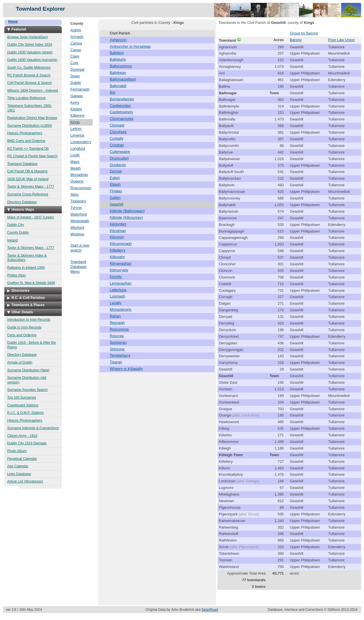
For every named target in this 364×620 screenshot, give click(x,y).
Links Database (19, 474)
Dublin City (16, 225)
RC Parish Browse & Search (29, 75)
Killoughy (117, 257)
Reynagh (117, 323)
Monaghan (79, 175)
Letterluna (118, 290)
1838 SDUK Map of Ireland (28, 179)
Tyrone (76, 208)
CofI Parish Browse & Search (29, 83)
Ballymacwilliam (123, 79)
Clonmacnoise (122, 119)
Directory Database (22, 202)
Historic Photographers (25, 133)
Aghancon (118, 40)
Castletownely (121, 112)
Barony (296, 40)
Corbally (117, 138)
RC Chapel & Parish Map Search (32, 156)
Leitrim (76, 129)
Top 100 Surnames (22, 398)
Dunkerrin (118, 165)
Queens (77, 181)
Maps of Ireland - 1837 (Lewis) (30, 217)
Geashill (116, 204)
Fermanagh (80, 89)
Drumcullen (119, 158)
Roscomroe (119, 329)
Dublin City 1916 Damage (27, 443)
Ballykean (118, 73)
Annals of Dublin (20, 362)
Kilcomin (117, 237)
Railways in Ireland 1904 (26, 268)
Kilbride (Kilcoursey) (126, 217)
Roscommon (81, 188)
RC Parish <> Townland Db (28, 149)
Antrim (76, 30)
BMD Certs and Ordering (26, 141)
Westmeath (80, 221)
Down (75, 76)
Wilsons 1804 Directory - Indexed (33, 91)
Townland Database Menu (78, 267)
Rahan (115, 316)
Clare (75, 56)
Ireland (12, 240)
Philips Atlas (17, 275)
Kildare (76, 109)
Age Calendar (18, 466)
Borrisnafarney (122, 99)
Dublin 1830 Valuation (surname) (32, 60)
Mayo (75, 162)
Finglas (116, 191)
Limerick (77, 135)
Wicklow (77, 234)
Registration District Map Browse (32, 118)
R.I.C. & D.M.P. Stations (25, 413)
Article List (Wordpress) (25, 481)
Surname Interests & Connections (33, 428)
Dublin (76, 83)
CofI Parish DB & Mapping (27, 171)
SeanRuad (210, 610)
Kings (75, 122)
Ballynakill (118, 86)
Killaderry (118, 250)
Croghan (117, 145)
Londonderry (81, 142)
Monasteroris (121, 309)
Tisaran (116, 362)
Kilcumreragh (121, 244)
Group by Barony (304, 33)
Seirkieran (118, 342)
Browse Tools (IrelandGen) (28, 37)
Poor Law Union (341, 40)
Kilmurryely (119, 270)
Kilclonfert (118, 224)
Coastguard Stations (23, 405)
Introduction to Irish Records (29, 320)
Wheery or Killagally (126, 369)
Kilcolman (118, 231)
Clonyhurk (118, 132)
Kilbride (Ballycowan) (127, 211)
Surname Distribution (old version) (27, 380)
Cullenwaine (120, 152)
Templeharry (120, 355)
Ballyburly (118, 59)
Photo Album (17, 451)
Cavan (76, 50)
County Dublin (18, 233)
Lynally (115, 303)
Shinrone (117, 349)
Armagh (77, 37)
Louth (75, 155)
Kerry (75, 102)
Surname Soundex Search (27, 390)
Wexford (77, 228)
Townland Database (22, 164)
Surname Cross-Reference (28, 194)
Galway (77, 96)
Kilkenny (77, 115)
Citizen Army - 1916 (22, 436)
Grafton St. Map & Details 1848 (31, 283)
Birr (113, 92)
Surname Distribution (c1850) (30, 126)
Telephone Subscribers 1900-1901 (30, 108)
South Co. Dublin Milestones (29, 68)
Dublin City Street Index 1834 (30, 45)
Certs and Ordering (22, 335)
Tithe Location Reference (26, 98)
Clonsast (117, 125)
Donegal (77, 69)
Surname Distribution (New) (28, 370)
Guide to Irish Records (24, 327)
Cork (74, 63)
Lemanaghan (121, 283)
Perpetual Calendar (22, 459)
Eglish (115, 178)
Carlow (76, 43)
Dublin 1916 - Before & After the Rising (31, 345)
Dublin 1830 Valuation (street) (30, 52)
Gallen (115, 198)
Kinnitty (116, 277)
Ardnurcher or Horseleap (130, 46)
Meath (76, 168)
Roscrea (117, 336)
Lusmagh (117, 296)
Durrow (116, 171)
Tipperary (78, 201)
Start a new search (80, 248)
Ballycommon (121, 66)
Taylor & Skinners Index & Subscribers (27, 258)
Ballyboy (117, 53)
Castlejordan (120, 106)
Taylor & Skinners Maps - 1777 (31, 187)
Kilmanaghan (121, 263)
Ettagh (115, 184)
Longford (78, 148)
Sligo (75, 194)
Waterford (79, 214)
